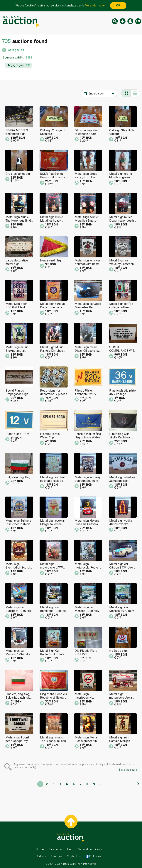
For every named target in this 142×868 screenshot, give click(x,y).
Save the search (129, 770)
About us (57, 856)
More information (96, 6)
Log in (130, 21)
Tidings (41, 856)
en (138, 21)
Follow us (95, 856)
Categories (16, 50)
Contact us (74, 856)
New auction (123, 21)
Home (40, 849)
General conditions (90, 849)
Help (70, 849)
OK (118, 5)
